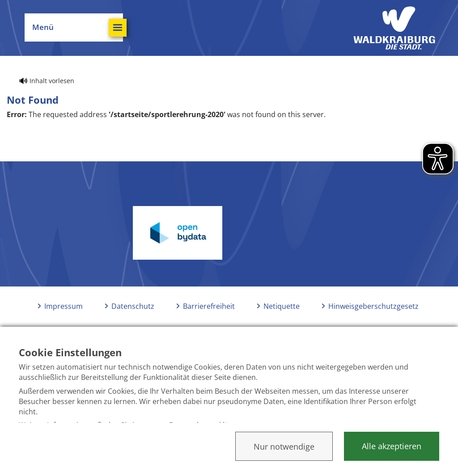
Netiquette (282, 306)
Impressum (64, 306)
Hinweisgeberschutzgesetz (373, 306)
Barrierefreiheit (209, 306)
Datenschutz (133, 306)
